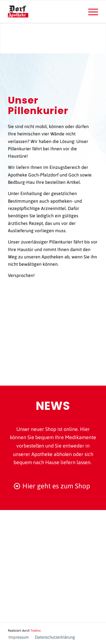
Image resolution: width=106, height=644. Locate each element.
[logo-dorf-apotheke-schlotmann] (44, 12)
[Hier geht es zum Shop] (53, 486)
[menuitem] (90, 12)
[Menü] (90, 12)
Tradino (36, 630)
